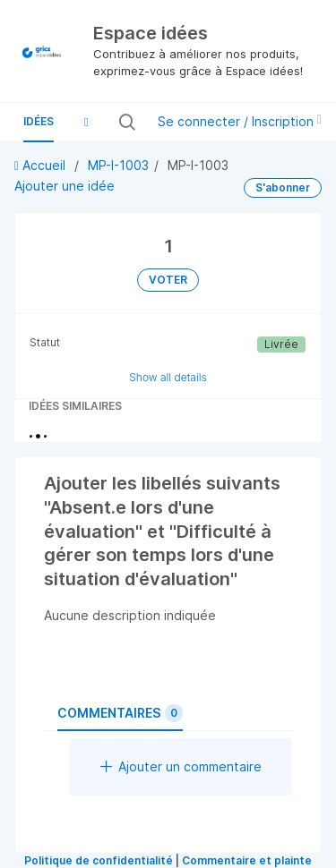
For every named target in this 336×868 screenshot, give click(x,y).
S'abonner (283, 187)
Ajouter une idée (65, 186)
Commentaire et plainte (247, 860)
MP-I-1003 (118, 165)
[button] (86, 122)
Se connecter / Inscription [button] (240, 121)
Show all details (168, 377)
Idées (39, 121)
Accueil (42, 165)
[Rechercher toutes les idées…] (139, 122)
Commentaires (120, 713)
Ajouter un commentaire (181, 766)
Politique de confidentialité (99, 860)
